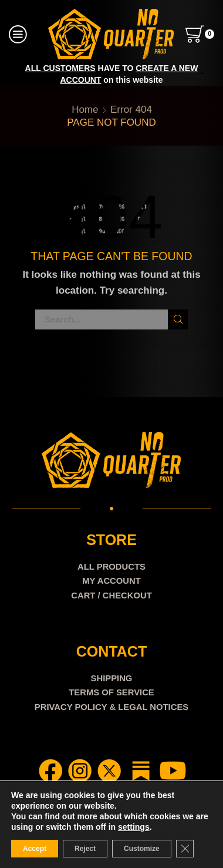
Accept (35, 849)
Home (85, 110)
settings (134, 827)
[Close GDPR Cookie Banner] (185, 849)
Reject (85, 849)
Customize (142, 849)
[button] (22, 74)
